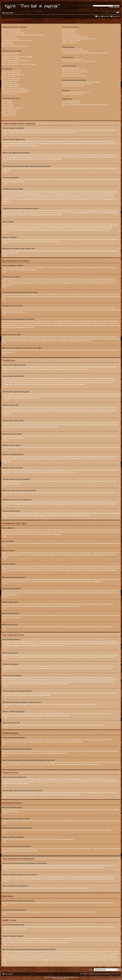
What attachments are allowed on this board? (76, 92)
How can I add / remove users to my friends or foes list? (79, 61)
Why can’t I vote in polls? (9, 82)
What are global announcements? (12, 108)
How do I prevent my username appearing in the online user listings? (23, 35)
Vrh (5, 134)
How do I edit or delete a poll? (11, 79)
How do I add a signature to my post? (13, 75)
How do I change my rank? (10, 62)
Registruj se (106, 16)
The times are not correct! (10, 55)
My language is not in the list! (11, 59)
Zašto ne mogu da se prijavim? (11, 29)
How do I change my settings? (11, 53)
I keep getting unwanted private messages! (75, 51)
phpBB (53, 977)
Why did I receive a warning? (11, 86)
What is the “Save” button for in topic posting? (16, 90)
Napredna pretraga (114, 7)
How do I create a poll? (9, 77)
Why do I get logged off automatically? (13, 33)
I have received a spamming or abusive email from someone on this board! (85, 53)
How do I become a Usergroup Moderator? (75, 37)
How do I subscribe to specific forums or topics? (77, 84)
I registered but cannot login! (11, 39)
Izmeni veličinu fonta (118, 12)
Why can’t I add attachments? (11, 84)
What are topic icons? (8, 116)
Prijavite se (116, 16)
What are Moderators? (69, 31)
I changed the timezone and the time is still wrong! (17, 57)
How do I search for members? (72, 74)
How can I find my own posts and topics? (75, 76)
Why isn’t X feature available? (71, 103)
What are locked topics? (9, 114)
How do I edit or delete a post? (11, 73)
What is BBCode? (7, 100)
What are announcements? (10, 110)
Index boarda (9, 13)
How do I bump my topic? (10, 94)
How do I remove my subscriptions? (73, 86)
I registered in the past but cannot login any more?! (17, 41)
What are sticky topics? (9, 112)
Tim (81, 974)
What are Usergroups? (69, 33)
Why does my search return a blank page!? (75, 72)
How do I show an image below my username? (16, 61)
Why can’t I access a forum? (10, 80)
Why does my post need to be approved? (14, 92)
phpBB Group (58, 927)
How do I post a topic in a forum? (12, 71)
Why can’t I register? (8, 44)
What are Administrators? (70, 29)
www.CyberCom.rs (64, 979)
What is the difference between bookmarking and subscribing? (81, 82)
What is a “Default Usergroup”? (72, 41)
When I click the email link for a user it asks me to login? (19, 64)
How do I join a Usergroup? (71, 35)
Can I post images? (8, 106)
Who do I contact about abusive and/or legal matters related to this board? (85, 105)
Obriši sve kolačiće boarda (91, 974)
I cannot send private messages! (72, 49)
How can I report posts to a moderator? (14, 88)
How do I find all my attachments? (73, 94)
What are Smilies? (7, 104)
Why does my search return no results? (74, 70)
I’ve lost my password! (9, 37)
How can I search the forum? (71, 68)
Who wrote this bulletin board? (71, 101)
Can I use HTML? (7, 102)
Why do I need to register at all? (12, 31)
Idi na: (91, 970)
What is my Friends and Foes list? (73, 59)
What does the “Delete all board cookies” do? (16, 46)
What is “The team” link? (70, 43)
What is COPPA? (7, 43)
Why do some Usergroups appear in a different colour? (79, 39)
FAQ (99, 16)
